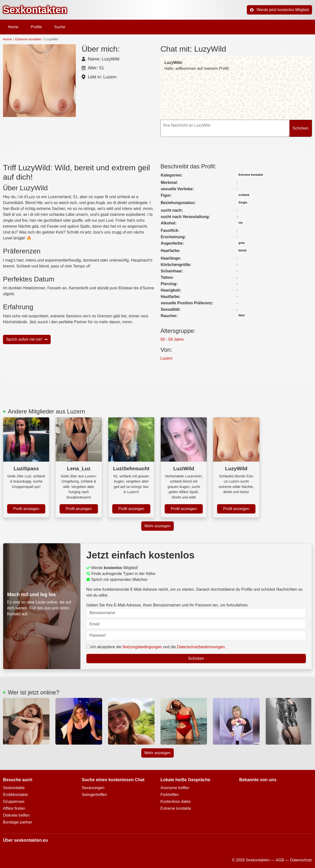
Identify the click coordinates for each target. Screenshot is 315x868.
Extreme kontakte (28, 39)
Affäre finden (14, 808)
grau (242, 243)
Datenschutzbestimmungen (201, 647)
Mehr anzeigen (157, 526)
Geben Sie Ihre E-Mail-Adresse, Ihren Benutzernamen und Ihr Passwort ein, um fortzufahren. (196, 610)
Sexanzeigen (93, 788)
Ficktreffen (170, 795)
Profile (36, 27)
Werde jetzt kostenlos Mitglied (279, 10)
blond (243, 250)
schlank (244, 195)
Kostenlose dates (176, 802)
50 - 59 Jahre (172, 339)
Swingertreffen (94, 795)
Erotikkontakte (15, 795)
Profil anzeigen (26, 509)
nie (241, 223)
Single (243, 203)
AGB (280, 860)
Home (13, 27)
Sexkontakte (14, 788)
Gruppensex (14, 802)
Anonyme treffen (175, 788)
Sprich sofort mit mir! (27, 339)
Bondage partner (18, 822)
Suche (60, 27)
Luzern (166, 358)
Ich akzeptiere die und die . (156, 647)
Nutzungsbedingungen (142, 647)
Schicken (301, 128)
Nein (242, 315)
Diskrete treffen (16, 815)
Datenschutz (301, 860)
